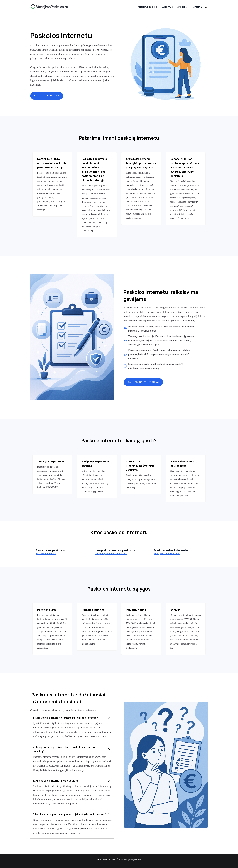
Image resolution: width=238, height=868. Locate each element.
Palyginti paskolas (47, 96)
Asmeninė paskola (46, 554)
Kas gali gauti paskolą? (143, 382)
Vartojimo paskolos (148, 7)
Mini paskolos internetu (167, 554)
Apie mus (167, 7)
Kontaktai (197, 7)
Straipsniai (182, 7)
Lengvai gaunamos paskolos (111, 554)
